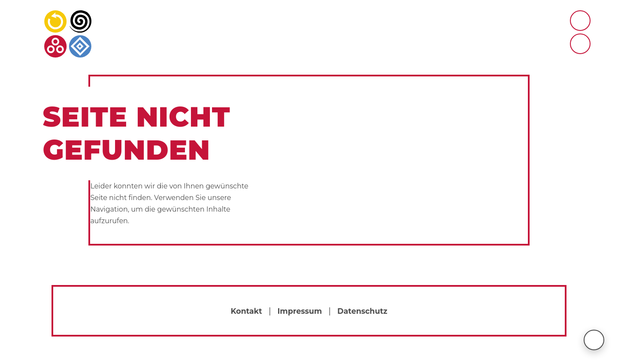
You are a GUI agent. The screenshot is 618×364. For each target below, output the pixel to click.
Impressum (300, 311)
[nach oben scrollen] (594, 340)
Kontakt (246, 311)
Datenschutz (362, 311)
